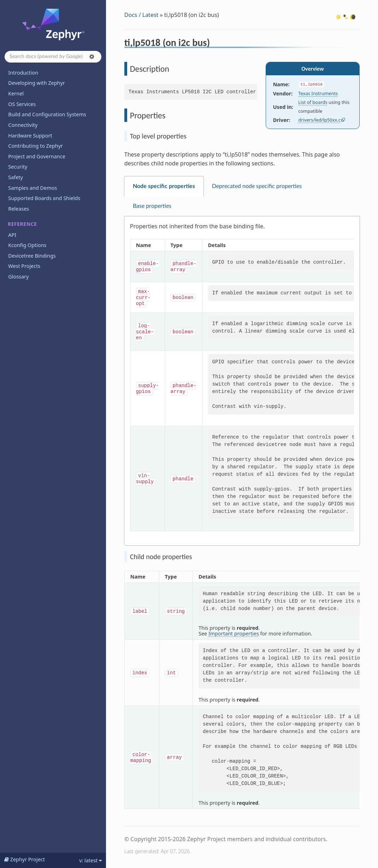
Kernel (16, 93)
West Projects (24, 266)
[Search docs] (53, 57)
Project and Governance (37, 156)
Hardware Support (30, 136)
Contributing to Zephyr (36, 146)
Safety (16, 177)
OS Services (22, 104)
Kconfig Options (27, 245)
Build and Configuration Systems (47, 114)
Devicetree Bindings (32, 256)
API (12, 235)
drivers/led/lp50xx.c (319, 120)
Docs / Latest (141, 15)
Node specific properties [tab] (164, 186)
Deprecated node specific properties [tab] (257, 186)
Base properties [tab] (152, 206)
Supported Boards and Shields (44, 198)
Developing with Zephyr (36, 83)
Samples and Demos (33, 188)
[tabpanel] (242, 381)
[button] (92, 57)
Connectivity (23, 125)
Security (18, 167)
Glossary (18, 277)
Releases (19, 209)
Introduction (23, 73)
